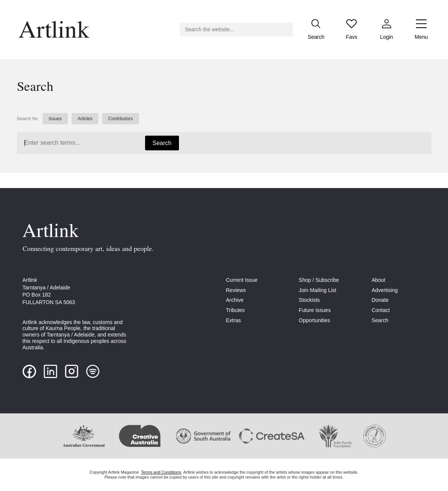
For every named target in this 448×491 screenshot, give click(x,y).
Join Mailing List (318, 290)
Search (162, 143)
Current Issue (242, 280)
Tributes (235, 310)
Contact (381, 310)
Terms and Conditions (161, 472)
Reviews (236, 290)
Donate (380, 300)
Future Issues (315, 310)
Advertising (385, 290)
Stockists (309, 300)
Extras (234, 320)
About (378, 280)
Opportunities (314, 320)
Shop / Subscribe (319, 280)
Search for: (28, 119)
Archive (235, 300)
